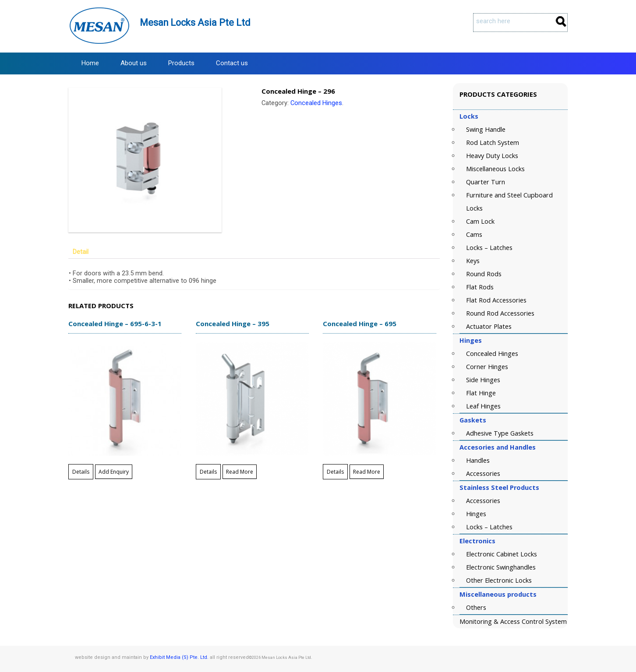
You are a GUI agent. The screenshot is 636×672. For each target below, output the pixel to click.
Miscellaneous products (498, 594)
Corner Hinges (487, 367)
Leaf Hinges (483, 406)
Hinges (471, 340)
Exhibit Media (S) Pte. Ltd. (179, 657)
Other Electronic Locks (499, 580)
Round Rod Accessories (500, 313)
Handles (478, 460)
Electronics (477, 541)
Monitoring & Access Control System (513, 621)
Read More (240, 472)
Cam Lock (480, 221)
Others (476, 607)
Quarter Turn (486, 182)
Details (81, 472)
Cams (474, 234)
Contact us (232, 63)
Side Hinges (483, 380)
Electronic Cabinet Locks (502, 554)
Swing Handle (486, 129)
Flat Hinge (481, 393)
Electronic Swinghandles (501, 567)
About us (134, 63)
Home (90, 63)
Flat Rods (480, 287)
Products (181, 63)
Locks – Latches (489, 248)
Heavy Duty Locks (492, 156)
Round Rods (484, 274)
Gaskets (473, 420)
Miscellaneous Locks (495, 169)
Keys (473, 261)
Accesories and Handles (498, 447)
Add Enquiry (114, 472)
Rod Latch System (493, 142)
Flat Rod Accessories (496, 300)
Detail (81, 252)
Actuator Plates (489, 326)
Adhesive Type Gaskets (500, 433)
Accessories (483, 473)
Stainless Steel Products (499, 487)
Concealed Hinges (316, 103)
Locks (469, 116)
